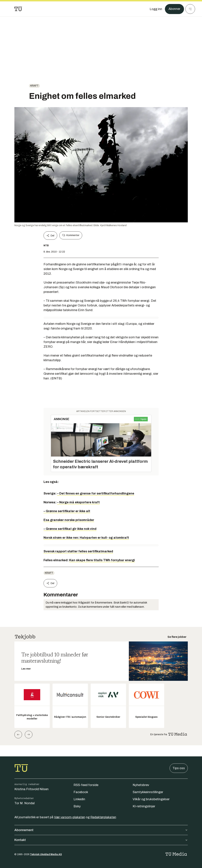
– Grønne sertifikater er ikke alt (67, 511)
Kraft (34, 86)
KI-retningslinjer (144, 806)
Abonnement (101, 830)
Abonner (174, 9)
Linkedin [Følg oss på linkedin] (79, 799)
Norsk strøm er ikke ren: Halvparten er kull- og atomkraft (86, 538)
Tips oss (179, 768)
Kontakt (101, 840)
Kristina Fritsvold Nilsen (31, 789)
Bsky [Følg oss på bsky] (77, 806)
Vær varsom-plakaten (70, 817)
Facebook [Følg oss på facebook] (81, 792)
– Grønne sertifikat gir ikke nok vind (70, 529)
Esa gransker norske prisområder (69, 520)
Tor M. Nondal (25, 803)
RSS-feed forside (86, 785)
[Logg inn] (156, 9)
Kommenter (71, 235)
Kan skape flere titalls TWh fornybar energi (102, 560)
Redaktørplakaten (103, 817)
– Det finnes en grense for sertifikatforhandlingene (96, 493)
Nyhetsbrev (141, 785)
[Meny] (190, 9)
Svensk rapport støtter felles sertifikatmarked (78, 551)
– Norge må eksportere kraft (78, 502)
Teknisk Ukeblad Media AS (46, 854)
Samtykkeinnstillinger (148, 792)
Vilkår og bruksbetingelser (151, 799)
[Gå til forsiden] (18, 9)
